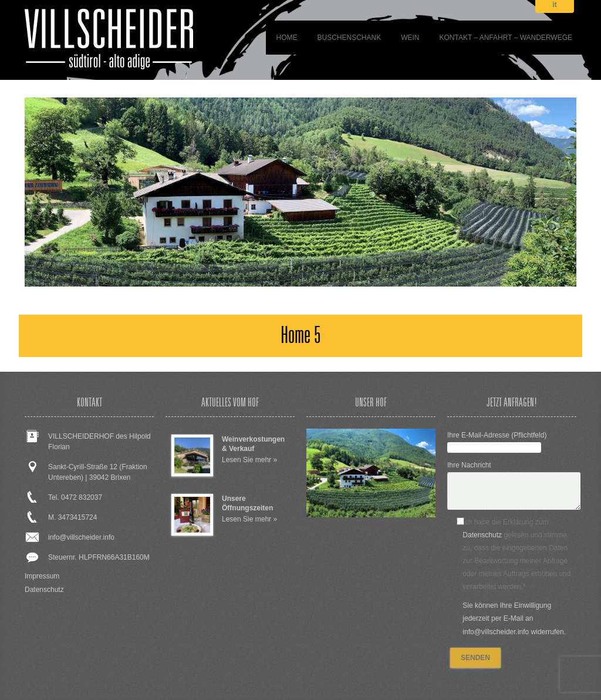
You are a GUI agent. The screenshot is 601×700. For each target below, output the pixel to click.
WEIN (410, 38)
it (554, 5)
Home (286, 38)
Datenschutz (44, 590)
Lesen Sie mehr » (249, 460)
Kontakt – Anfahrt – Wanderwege (506, 38)
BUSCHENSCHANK (349, 38)
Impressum (42, 576)
